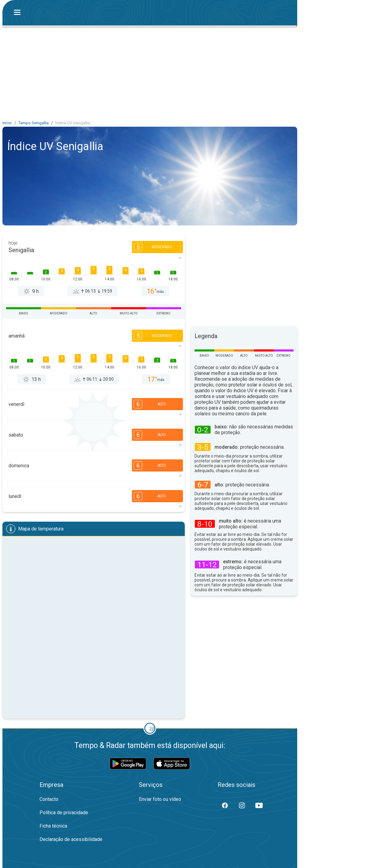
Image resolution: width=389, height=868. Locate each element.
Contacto (49, 799)
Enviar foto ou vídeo (160, 799)
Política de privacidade (64, 813)
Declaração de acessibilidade (71, 839)
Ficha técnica (53, 826)
